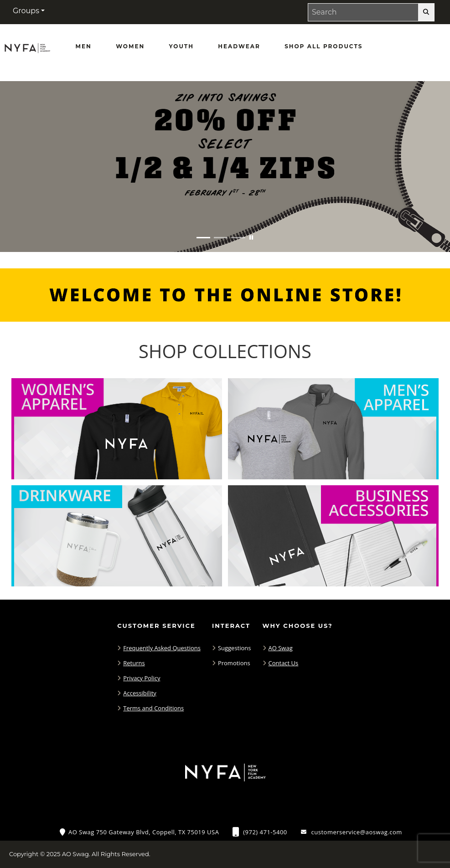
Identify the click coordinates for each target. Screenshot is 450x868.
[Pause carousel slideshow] (251, 238)
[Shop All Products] (323, 46)
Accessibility (140, 693)
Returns (134, 663)
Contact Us (284, 663)
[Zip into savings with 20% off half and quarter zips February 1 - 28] (225, 167)
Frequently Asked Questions (162, 648)
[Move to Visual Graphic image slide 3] (238, 238)
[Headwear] (239, 46)
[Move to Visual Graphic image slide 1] (203, 238)
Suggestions (235, 648)
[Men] (84, 46)
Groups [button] (26, 11)
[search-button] (426, 12)
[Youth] (181, 46)
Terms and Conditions (153, 708)
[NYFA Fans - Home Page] (27, 51)
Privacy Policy (142, 678)
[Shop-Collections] (225, 351)
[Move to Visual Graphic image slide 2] (221, 238)
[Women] (130, 46)
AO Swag (281, 648)
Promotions (234, 663)
